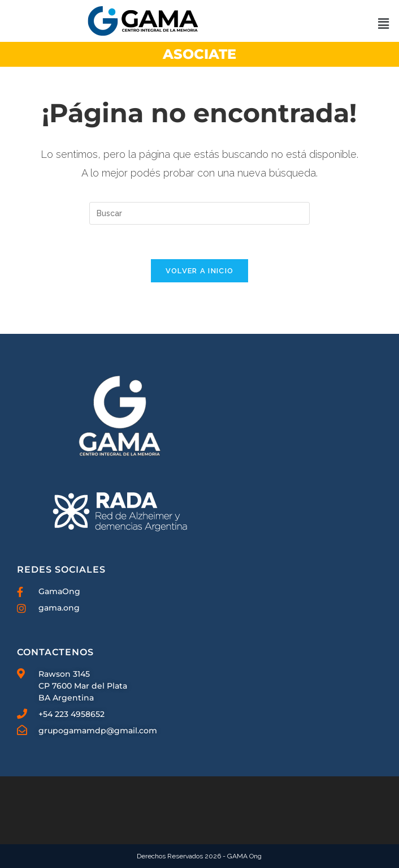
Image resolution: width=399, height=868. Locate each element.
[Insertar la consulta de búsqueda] (199, 213)
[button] (383, 23)
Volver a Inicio (200, 271)
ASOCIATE (199, 54)
